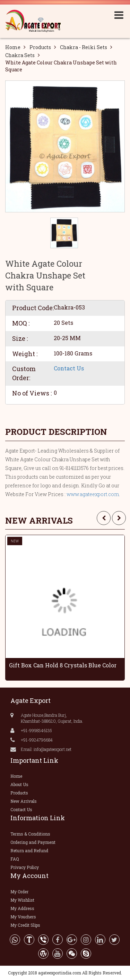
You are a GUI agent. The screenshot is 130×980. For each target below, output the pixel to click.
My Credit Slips (25, 925)
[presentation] (104, 518)
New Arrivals (24, 801)
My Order (19, 892)
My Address (22, 908)
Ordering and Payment (33, 842)
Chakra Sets (20, 55)
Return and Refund (29, 850)
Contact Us (69, 368)
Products (40, 47)
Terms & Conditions (30, 834)
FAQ (15, 859)
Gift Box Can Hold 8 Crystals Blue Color (63, 665)
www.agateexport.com (93, 494)
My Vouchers (23, 917)
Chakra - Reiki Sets (84, 47)
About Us (19, 784)
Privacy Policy (25, 867)
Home (13, 47)
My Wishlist (22, 900)
